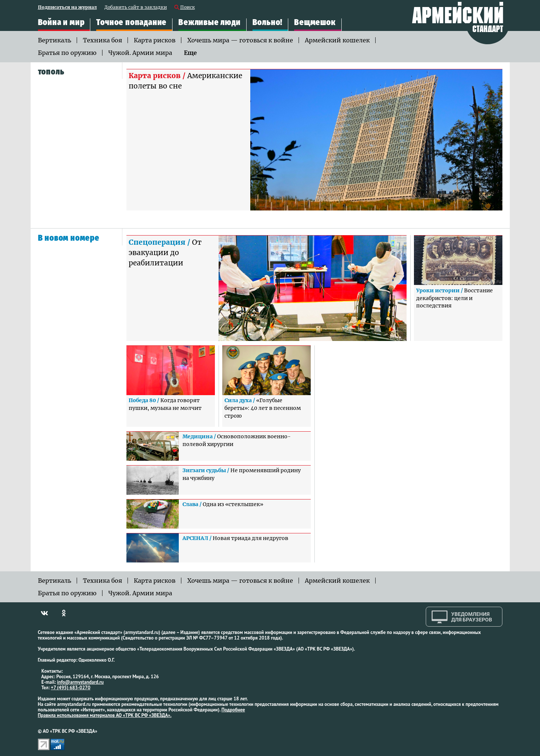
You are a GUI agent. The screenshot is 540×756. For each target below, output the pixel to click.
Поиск (188, 8)
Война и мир (61, 22)
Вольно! (268, 22)
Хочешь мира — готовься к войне (240, 40)
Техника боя (102, 40)
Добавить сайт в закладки (136, 8)
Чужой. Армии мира (140, 53)
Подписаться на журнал (67, 8)
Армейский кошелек (337, 40)
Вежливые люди (209, 22)
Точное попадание (131, 22)
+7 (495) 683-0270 (71, 688)
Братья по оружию (67, 53)
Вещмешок (315, 22)
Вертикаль (55, 40)
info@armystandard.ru (80, 682)
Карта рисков (155, 40)
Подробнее (233, 710)
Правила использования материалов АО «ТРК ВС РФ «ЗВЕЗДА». (105, 715)
